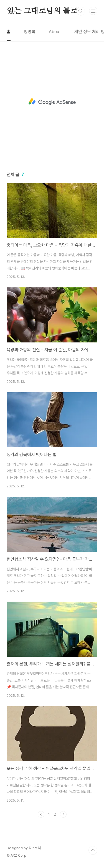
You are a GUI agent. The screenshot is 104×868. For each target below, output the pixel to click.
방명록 (30, 32)
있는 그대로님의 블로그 (46, 11)
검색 (81, 11)
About (55, 32)
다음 (63, 814)
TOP (93, 850)
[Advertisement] (52, 102)
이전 (41, 814)
